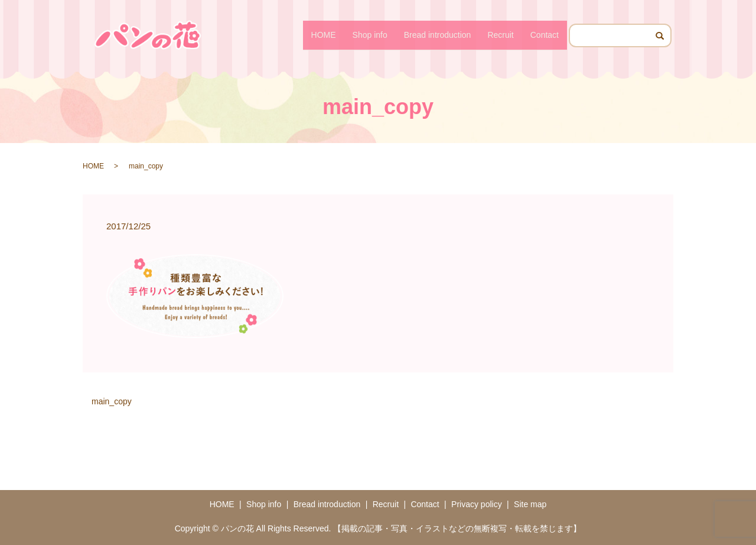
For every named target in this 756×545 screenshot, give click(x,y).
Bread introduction (438, 35)
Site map (530, 504)
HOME (324, 35)
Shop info (370, 35)
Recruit (500, 35)
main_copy (112, 401)
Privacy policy (477, 504)
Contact (545, 35)
